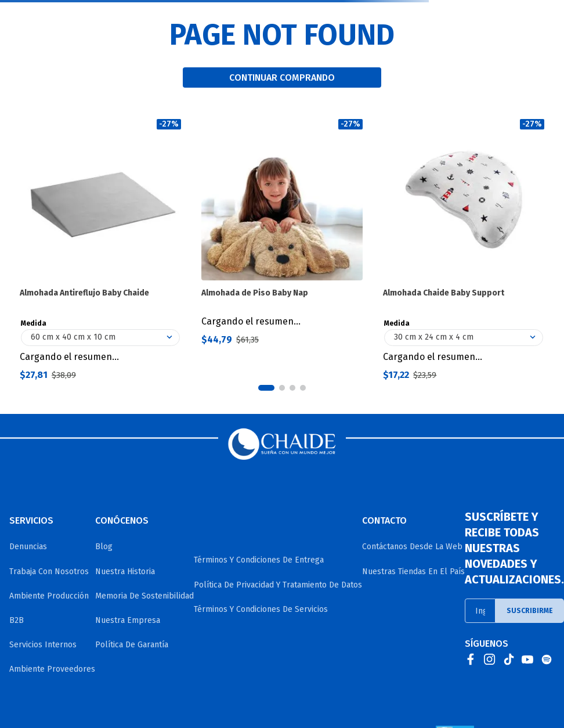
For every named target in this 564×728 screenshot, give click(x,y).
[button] (266, 388)
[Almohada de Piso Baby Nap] (282, 250)
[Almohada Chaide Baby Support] (464, 250)
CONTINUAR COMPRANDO (282, 78)
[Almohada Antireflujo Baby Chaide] (100, 250)
